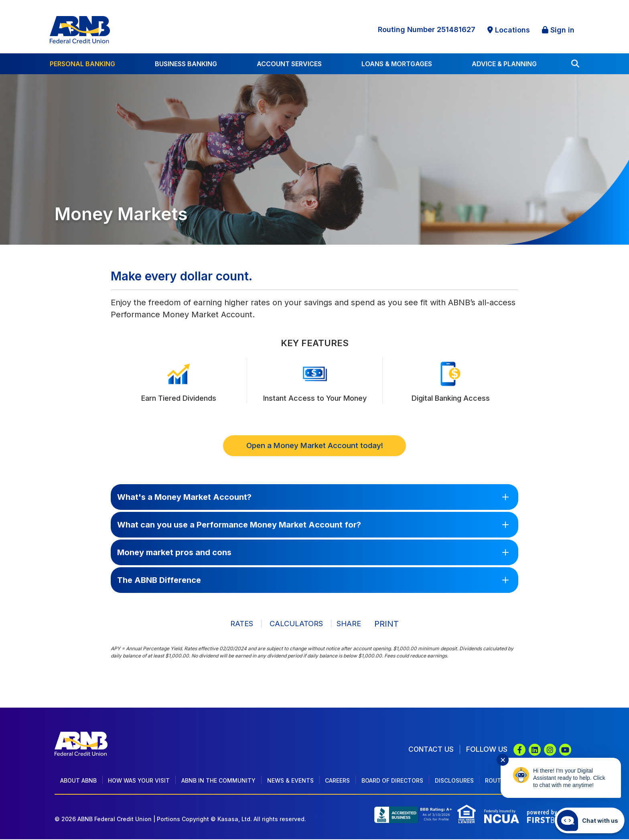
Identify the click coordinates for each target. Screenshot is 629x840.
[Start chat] (590, 820)
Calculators (293, 624)
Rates (236, 624)
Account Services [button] (289, 64)
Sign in (562, 30)
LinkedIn (535, 751)
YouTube (565, 751)
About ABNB (78, 781)
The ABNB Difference (159, 581)
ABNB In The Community (218, 781)
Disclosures (454, 781)
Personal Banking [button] (82, 64)
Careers (337, 781)
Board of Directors (392, 781)
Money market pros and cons (174, 553)
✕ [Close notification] (503, 760)
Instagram (550, 751)
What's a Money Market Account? (184, 498)
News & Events (290, 781)
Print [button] (393, 624)
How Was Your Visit (139, 781)
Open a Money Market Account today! (314, 446)
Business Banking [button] (186, 64)
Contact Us (431, 750)
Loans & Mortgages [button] (397, 64)
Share (351, 624)
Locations (512, 30)
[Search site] (575, 64)
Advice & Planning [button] (504, 64)
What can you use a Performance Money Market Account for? (239, 526)
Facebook (519, 751)
